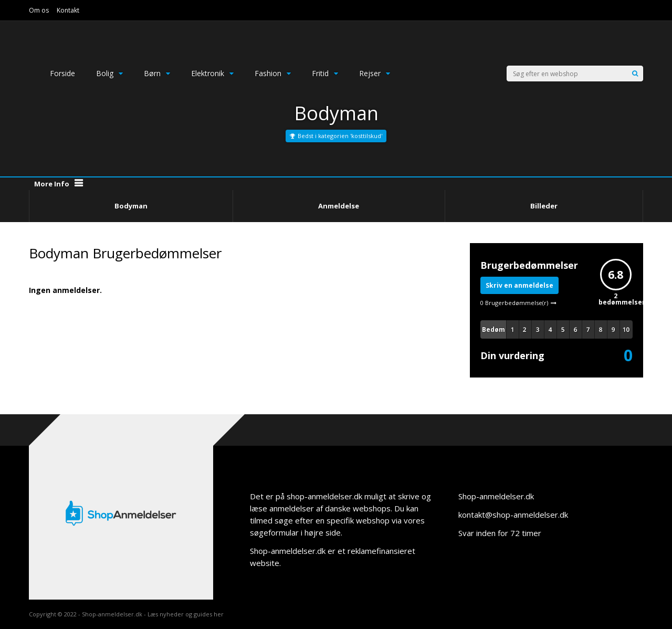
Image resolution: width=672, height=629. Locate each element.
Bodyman (131, 206)
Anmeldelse (339, 206)
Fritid (325, 73)
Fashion (273, 73)
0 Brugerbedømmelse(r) (514, 303)
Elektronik (212, 73)
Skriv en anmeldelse (519, 285)
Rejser (375, 73)
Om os (39, 10)
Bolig (109, 73)
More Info (52, 184)
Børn (157, 73)
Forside (62, 73)
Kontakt (68, 10)
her (219, 614)
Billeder (544, 206)
